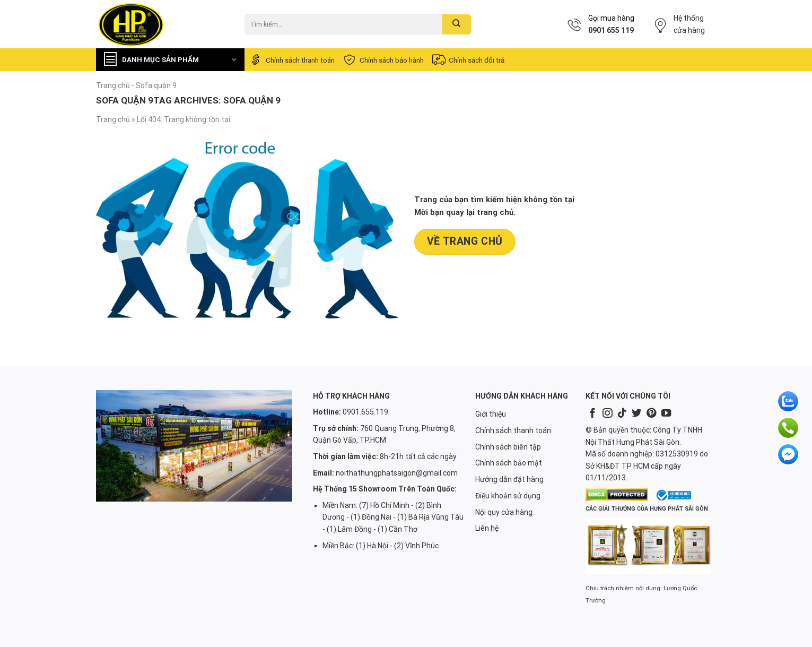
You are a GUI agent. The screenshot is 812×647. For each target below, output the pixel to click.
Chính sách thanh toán (291, 60)
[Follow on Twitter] (636, 414)
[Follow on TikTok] (622, 414)
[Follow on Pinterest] (651, 414)
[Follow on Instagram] (607, 414)
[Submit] (456, 24)
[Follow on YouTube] (666, 414)
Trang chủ (113, 85)
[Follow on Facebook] (592, 414)
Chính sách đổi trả (468, 60)
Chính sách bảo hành (383, 60)
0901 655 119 (611, 30)
